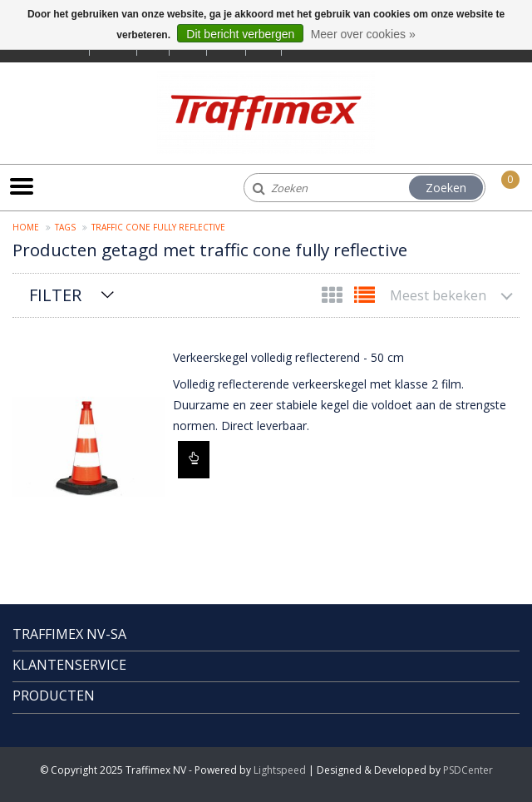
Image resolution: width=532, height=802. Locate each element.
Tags (65, 227)
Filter (55, 295)
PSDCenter (468, 770)
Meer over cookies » (363, 34)
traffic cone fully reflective (158, 227)
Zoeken (446, 188)
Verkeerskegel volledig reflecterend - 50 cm (288, 357)
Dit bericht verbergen (240, 34)
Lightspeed (280, 770)
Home (26, 227)
